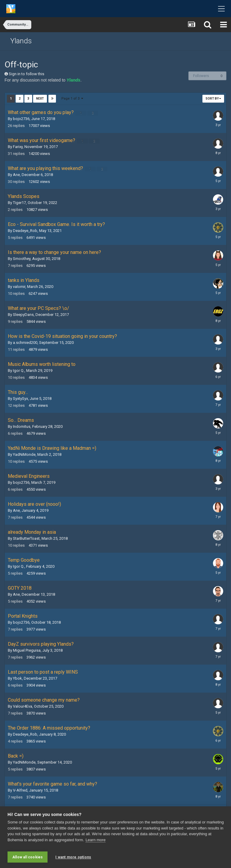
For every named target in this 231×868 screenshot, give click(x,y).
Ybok (17, 678)
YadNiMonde (24, 454)
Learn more (95, 843)
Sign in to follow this (26, 74)
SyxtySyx (20, 398)
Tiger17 (19, 203)
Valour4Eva (23, 706)
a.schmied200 (25, 343)
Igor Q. (19, 371)
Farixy (18, 147)
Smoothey (22, 259)
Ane (16, 175)
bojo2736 (21, 119)
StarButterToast (26, 538)
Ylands (21, 41)
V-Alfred (20, 790)
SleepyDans (23, 315)
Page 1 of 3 (72, 99)
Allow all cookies (28, 857)
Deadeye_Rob (25, 231)
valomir (19, 287)
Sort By (213, 99)
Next (40, 99)
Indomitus (22, 426)
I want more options (73, 857)
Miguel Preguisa (27, 650)
